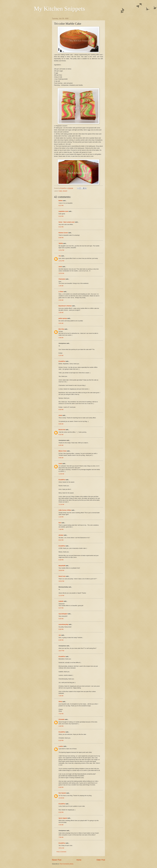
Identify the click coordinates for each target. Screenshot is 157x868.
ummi (60, 267)
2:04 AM (61, 300)
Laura (60, 463)
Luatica (61, 746)
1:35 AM (61, 286)
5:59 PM (61, 629)
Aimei (60, 415)
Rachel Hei (62, 430)
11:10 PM (61, 596)
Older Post (101, 860)
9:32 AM (61, 435)
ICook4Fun (62, 361)
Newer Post (57, 860)
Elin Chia (61, 329)
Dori (60, 523)
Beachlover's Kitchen (65, 306)
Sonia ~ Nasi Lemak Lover (67, 222)
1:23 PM (61, 517)
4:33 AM (61, 825)
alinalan (61, 535)
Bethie (61, 201)
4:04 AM (61, 323)
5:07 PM (61, 608)
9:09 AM (61, 424)
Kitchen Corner (63, 233)
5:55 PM (61, 619)
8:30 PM (61, 560)
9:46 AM (61, 458)
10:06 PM (61, 570)
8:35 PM (61, 640)
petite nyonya (63, 318)
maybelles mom (63, 211)
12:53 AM (61, 273)
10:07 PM (61, 651)
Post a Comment (61, 852)
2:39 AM (61, 313)
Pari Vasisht (62, 793)
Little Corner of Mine (65, 510)
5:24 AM (61, 355)
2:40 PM (61, 726)
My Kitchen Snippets (59, 9)
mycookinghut (63, 614)
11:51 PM (61, 250)
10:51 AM (61, 848)
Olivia (60, 702)
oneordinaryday (63, 624)
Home (79, 860)
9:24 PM (61, 216)
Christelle (62, 719)
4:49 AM (61, 338)
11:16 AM (61, 504)
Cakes (60, 191)
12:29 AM (61, 798)
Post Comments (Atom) (67, 864)
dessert (65, 191)
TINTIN (61, 243)
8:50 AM (61, 410)
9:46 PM (61, 238)
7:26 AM (61, 696)
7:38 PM (61, 529)
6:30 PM (61, 787)
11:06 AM (61, 474)
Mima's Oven (63, 451)
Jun (60, 635)
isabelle (61, 601)
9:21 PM (61, 205)
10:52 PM (61, 581)
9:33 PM (61, 812)
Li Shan (61, 292)
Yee (60, 256)
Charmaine (62, 279)
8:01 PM (61, 540)
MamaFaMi (62, 566)
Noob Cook (62, 576)
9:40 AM (61, 445)
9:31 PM (61, 227)
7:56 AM (61, 837)
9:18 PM (61, 740)
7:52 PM (61, 714)
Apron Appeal (63, 818)
